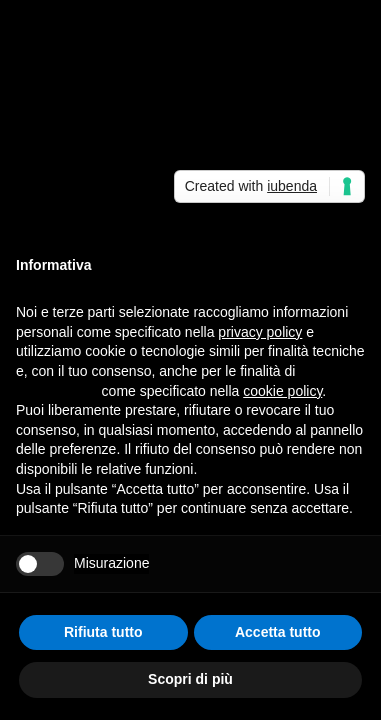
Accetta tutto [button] (278, 632)
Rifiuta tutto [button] (103, 632)
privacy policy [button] (260, 332)
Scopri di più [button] (190, 679)
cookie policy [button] (282, 391)
